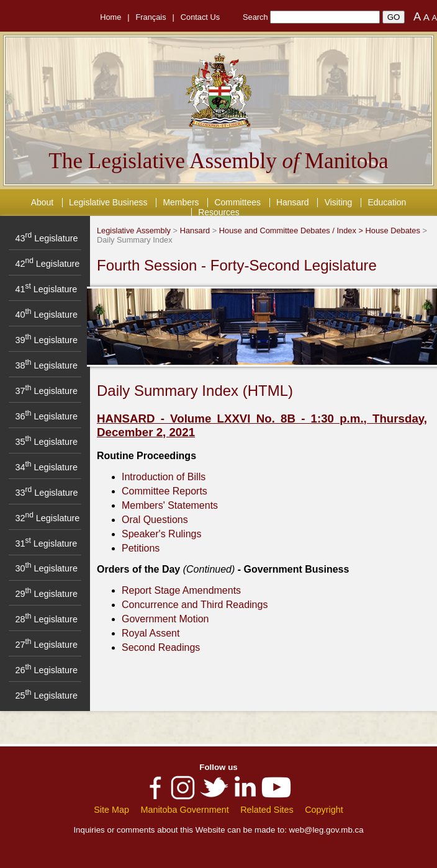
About (42, 202)
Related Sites (267, 810)
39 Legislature (46, 340)
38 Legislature (46, 365)
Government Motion (165, 619)
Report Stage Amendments (181, 590)
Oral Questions (155, 520)
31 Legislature (46, 544)
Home (110, 17)
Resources (219, 212)
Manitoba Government (184, 810)
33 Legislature (46, 493)
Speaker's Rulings (161, 534)
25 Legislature (46, 696)
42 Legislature (47, 264)
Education (387, 202)
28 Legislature (46, 619)
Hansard (293, 202)
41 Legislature (46, 289)
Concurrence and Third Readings (195, 605)
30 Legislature (46, 568)
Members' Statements (170, 505)
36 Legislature (46, 416)
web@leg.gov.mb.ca (327, 830)
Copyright (324, 810)
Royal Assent (151, 633)
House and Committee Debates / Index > (292, 230)
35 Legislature (46, 442)
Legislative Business (108, 202)
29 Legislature (46, 594)
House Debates (393, 230)
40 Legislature (46, 315)
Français (151, 17)
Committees (238, 202)
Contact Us (200, 17)
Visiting (339, 202)
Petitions (141, 548)
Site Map (111, 810)
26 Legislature (46, 670)
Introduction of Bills (164, 477)
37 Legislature (46, 391)
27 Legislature (46, 645)
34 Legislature (46, 467)
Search (255, 17)
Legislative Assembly (134, 230)
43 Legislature (46, 238)
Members (181, 202)
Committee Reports (164, 491)
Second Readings (161, 647)
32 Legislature (47, 518)
